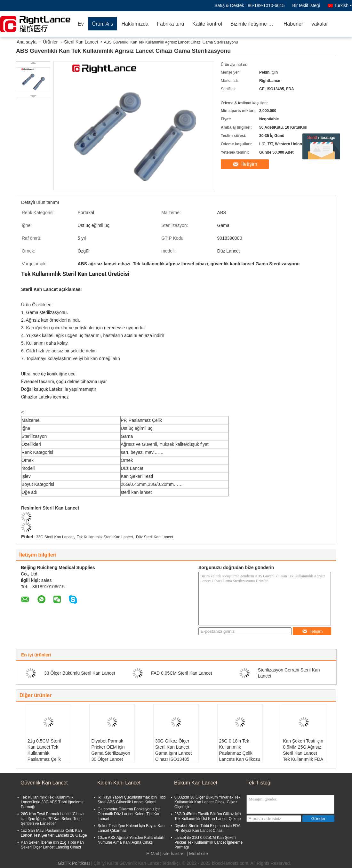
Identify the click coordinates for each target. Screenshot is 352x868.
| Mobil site (197, 854)
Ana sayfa (27, 42)
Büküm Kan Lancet (196, 783)
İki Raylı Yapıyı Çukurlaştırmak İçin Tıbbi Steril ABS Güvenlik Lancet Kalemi (132, 800)
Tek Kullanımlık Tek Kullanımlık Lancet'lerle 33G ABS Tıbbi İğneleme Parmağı (52, 802)
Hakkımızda (135, 24)
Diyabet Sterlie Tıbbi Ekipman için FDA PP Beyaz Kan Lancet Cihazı (207, 828)
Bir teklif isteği (306, 5)
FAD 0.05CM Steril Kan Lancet (182, 673)
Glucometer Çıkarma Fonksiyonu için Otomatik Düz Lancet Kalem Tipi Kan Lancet (129, 814)
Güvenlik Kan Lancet (44, 783)
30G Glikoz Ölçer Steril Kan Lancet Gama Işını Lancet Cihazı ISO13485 (173, 750)
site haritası (174, 854)
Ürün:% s (103, 24)
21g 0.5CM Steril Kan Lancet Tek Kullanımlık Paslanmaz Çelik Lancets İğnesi (44, 753)
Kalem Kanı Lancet (119, 783)
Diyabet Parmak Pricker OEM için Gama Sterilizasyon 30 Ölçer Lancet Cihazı (111, 753)
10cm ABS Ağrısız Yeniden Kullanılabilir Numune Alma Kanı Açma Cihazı (131, 840)
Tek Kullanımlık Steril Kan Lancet (105, 537)
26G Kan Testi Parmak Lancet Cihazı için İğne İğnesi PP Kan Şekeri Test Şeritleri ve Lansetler (52, 819)
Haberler (293, 24)
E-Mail (153, 854)
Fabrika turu (170, 24)
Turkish (343, 5)
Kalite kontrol (207, 24)
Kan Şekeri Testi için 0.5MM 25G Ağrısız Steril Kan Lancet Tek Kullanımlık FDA (303, 750)
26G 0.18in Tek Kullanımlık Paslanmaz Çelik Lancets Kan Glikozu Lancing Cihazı (240, 753)
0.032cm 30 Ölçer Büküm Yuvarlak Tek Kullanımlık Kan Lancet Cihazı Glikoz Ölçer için (207, 802)
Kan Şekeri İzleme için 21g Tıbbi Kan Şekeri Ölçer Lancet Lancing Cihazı (52, 845)
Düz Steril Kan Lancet (155, 537)
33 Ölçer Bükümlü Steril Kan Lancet (80, 673)
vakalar (320, 24)
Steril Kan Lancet (81, 42)
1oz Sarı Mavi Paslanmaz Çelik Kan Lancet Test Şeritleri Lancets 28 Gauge (54, 833)
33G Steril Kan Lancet (55, 537)
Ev (81, 24)
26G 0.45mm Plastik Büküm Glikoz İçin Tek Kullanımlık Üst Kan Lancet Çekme (208, 816)
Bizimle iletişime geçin (255, 24)
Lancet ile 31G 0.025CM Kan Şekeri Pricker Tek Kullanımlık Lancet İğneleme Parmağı (208, 842)
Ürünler (50, 42)
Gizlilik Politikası (74, 863)
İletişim (249, 164)
